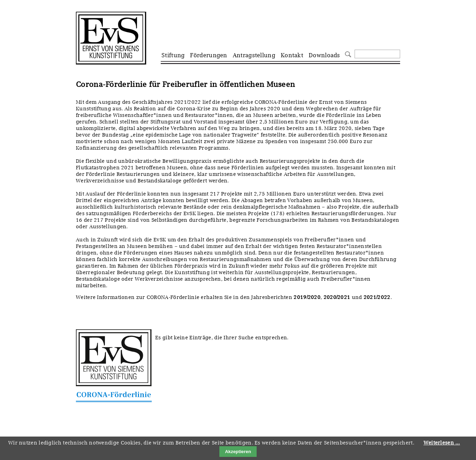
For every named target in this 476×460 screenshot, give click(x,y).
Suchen (347, 54)
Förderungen (209, 55)
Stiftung (173, 55)
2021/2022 (377, 297)
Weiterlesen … (442, 443)
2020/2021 (337, 297)
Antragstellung (254, 55)
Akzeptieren (238, 452)
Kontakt (292, 55)
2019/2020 (307, 297)
